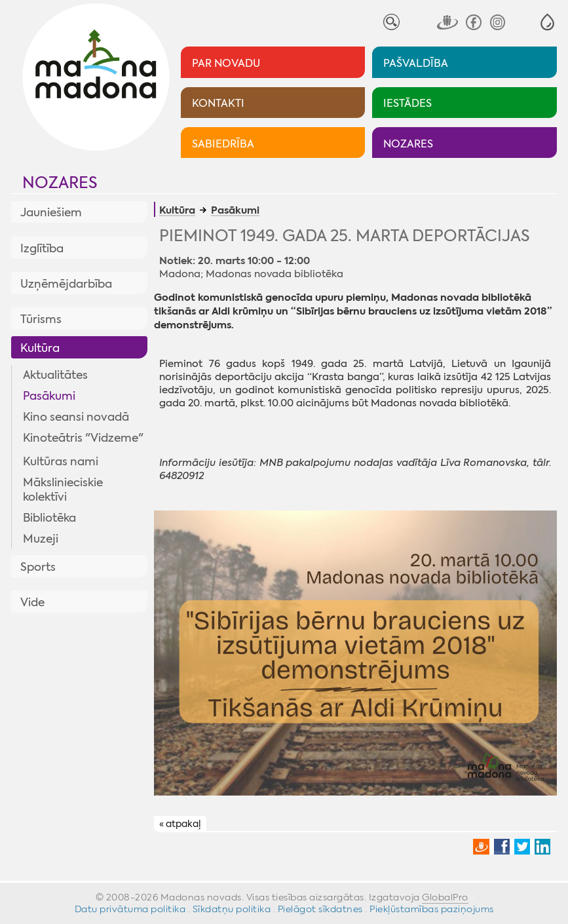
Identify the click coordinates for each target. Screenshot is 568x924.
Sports (38, 567)
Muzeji (41, 539)
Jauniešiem (51, 212)
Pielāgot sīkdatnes (320, 909)
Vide (32, 602)
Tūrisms (41, 319)
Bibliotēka (49, 518)
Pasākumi (49, 396)
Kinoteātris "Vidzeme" (83, 438)
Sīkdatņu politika (232, 909)
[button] (547, 22)
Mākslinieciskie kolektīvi (63, 490)
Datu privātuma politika (130, 909)
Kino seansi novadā (76, 417)
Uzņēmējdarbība (66, 284)
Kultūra (40, 348)
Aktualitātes (55, 375)
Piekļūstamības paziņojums (432, 909)
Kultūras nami (61, 461)
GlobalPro (445, 897)
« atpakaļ (180, 824)
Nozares (60, 183)
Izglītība (42, 248)
